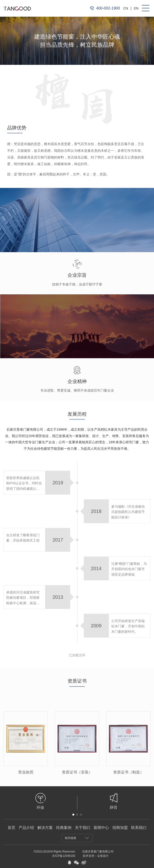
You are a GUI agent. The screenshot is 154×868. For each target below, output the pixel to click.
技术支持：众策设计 (96, 856)
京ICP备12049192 (64, 856)
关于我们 (83, 828)
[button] (73, 815)
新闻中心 (101, 828)
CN (126, 8)
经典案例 (64, 828)
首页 (11, 828)
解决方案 (45, 828)
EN (136, 8)
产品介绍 (26, 828)
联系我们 (139, 828)
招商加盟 (120, 828)
